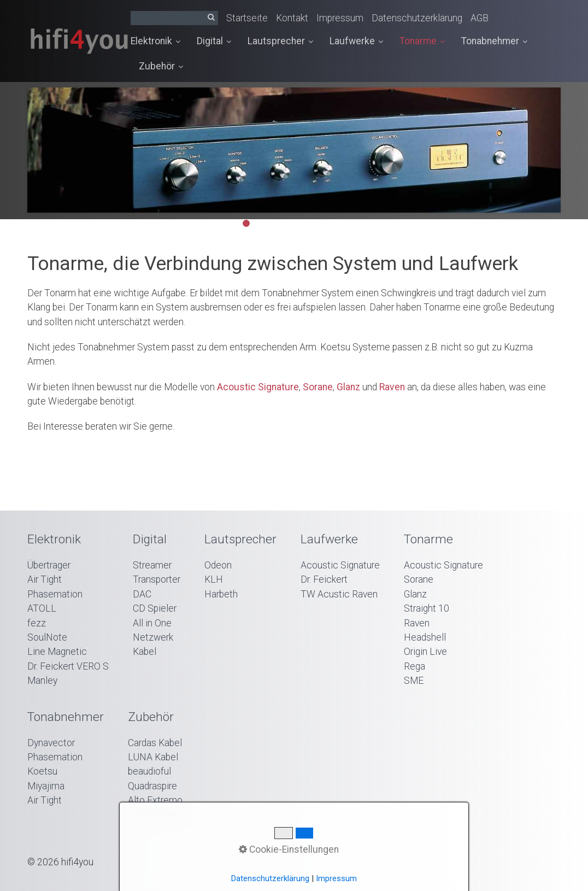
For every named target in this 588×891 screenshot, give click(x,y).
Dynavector (51, 743)
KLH (214, 579)
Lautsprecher (280, 41)
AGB (480, 18)
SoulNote (47, 637)
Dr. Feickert (324, 579)
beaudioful (149, 771)
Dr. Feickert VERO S (68, 666)
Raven (392, 387)
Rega (414, 666)
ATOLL (42, 608)
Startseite (247, 18)
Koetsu (42, 771)
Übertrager (49, 565)
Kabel (145, 652)
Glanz (348, 387)
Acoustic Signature (258, 387)
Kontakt (292, 18)
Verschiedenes (159, 815)
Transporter (157, 579)
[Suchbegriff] (174, 18)
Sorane (318, 387)
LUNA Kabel (153, 757)
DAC (142, 594)
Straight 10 (427, 608)
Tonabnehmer (494, 41)
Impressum (340, 18)
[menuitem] (160, 42)
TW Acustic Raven (339, 594)
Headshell (425, 637)
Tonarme (422, 41)
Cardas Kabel (155, 743)
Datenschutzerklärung (417, 18)
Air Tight (45, 579)
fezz (37, 623)
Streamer (152, 565)
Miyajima (46, 786)
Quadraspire (152, 786)
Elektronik (155, 41)
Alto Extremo (155, 800)
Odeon (218, 565)
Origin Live (425, 652)
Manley (42, 681)
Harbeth (221, 594)
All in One (152, 623)
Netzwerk (153, 637)
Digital (214, 41)
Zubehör (161, 66)
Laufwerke (356, 41)
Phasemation (55, 594)
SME (414, 681)
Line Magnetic (57, 652)
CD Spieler (155, 608)
